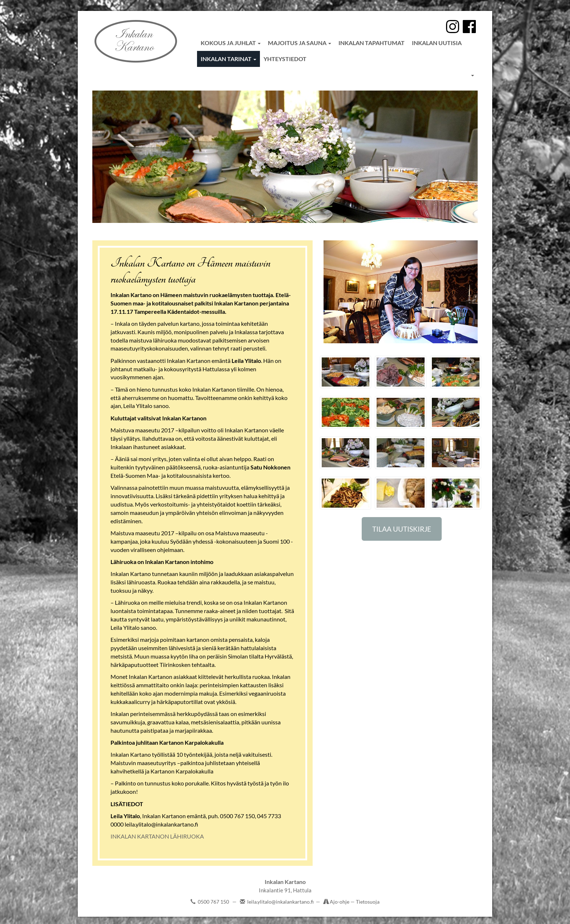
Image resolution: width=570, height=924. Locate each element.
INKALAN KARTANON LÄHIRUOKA (157, 836)
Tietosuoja (368, 902)
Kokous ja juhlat (231, 43)
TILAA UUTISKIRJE (402, 529)
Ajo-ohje (340, 902)
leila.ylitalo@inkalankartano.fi (280, 902)
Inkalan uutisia (437, 43)
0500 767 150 (213, 902)
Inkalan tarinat (228, 59)
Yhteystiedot (285, 59)
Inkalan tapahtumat (372, 43)
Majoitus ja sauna (300, 43)
